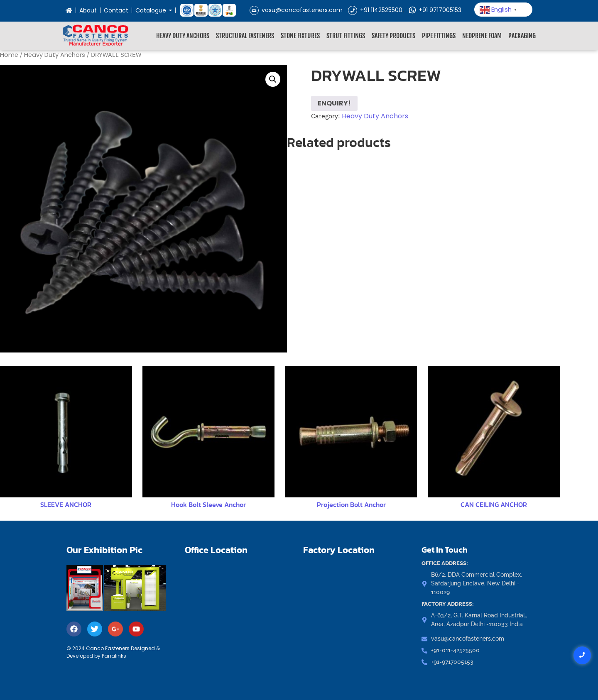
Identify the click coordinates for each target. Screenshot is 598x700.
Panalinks (114, 656)
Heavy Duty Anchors (183, 36)
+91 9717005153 (435, 10)
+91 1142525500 (375, 10)
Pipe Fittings (439, 36)
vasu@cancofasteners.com (296, 10)
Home (9, 55)
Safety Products (393, 36)
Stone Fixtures (300, 36)
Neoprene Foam (482, 36)
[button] (273, 79)
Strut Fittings (346, 36)
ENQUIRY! (334, 103)
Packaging (522, 36)
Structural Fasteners (245, 36)
